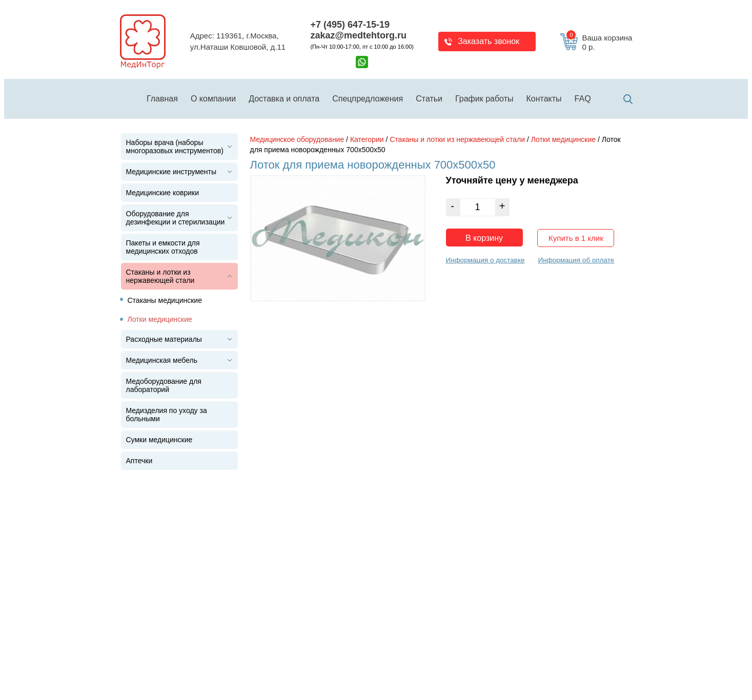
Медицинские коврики (163, 193)
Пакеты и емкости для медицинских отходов (163, 247)
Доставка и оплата (284, 99)
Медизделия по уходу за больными (167, 415)
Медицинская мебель (162, 360)
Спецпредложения (368, 99)
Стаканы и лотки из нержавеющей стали (160, 276)
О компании (213, 99)
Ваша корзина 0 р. (599, 43)
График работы (484, 99)
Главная (162, 99)
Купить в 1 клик (576, 238)
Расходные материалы (164, 339)
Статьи (429, 99)
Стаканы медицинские (165, 300)
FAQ (583, 99)
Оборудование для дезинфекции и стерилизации (176, 218)
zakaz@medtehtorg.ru (358, 35)
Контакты (544, 99)
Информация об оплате (576, 260)
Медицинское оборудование (297, 139)
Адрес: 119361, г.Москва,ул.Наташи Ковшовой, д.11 (238, 42)
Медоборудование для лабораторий (164, 385)
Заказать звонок (489, 41)
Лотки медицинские (160, 319)
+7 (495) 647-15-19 (350, 25)
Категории (367, 139)
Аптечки (139, 461)
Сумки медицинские (159, 440)
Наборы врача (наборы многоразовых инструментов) (175, 147)
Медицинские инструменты (171, 172)
